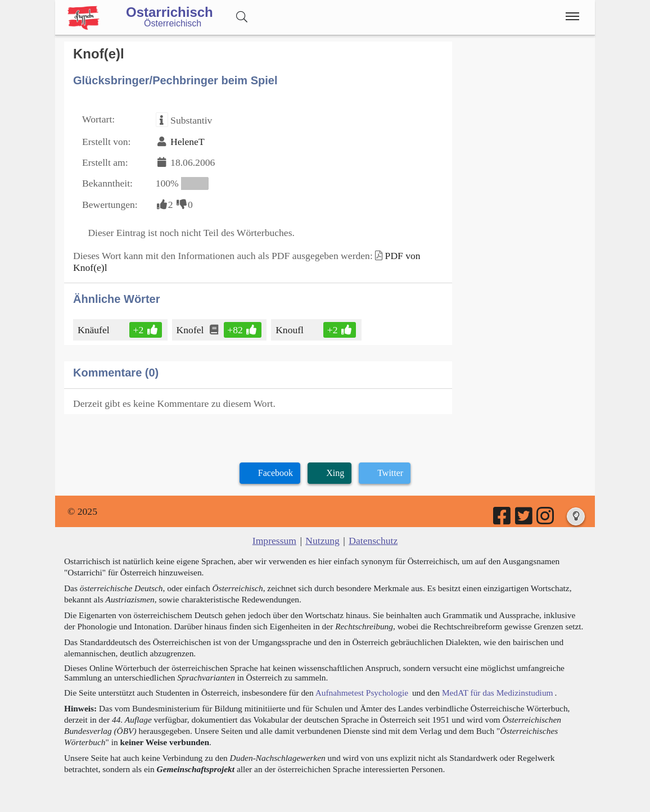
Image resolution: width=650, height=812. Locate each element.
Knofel (191, 330)
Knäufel (94, 330)
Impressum (274, 541)
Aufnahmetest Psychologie (362, 693)
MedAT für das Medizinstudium (498, 693)
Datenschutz (373, 541)
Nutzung (322, 541)
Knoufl (290, 330)
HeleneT (188, 142)
